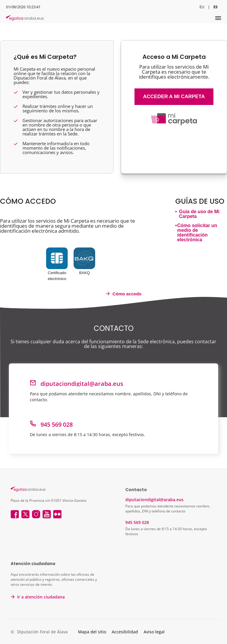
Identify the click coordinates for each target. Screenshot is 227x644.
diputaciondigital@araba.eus (154, 500)
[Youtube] (47, 515)
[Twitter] (25, 515)
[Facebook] (15, 515)
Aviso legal (154, 632)
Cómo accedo (124, 294)
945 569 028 (137, 522)
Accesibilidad (125, 632)
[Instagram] (36, 515)
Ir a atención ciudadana (41, 597)
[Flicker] (57, 515)
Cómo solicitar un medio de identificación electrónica (197, 233)
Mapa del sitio (92, 632)
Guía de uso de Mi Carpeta (199, 214)
